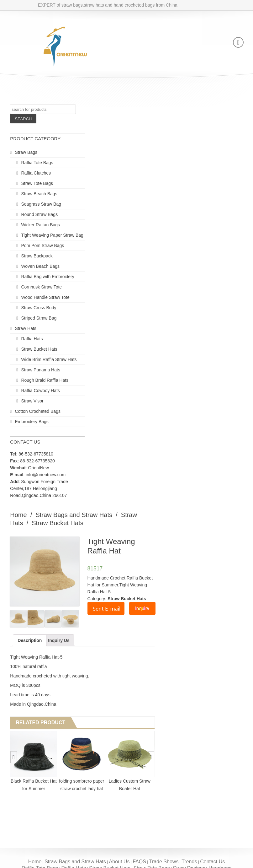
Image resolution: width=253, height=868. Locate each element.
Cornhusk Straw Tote (41, 287)
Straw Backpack (37, 256)
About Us (119, 862)
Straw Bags (26, 152)
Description (30, 640)
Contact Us (212, 862)
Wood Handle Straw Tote (45, 297)
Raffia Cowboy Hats (40, 391)
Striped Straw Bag (39, 318)
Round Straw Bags (39, 214)
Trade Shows (164, 862)
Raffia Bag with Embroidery (47, 277)
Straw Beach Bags (39, 194)
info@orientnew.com (46, 475)
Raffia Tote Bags (37, 163)
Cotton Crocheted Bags (38, 411)
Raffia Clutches (36, 173)
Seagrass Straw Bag (41, 204)
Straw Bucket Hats (39, 349)
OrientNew (39, 468)
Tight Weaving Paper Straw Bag (52, 235)
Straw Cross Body (39, 308)
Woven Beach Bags (40, 266)
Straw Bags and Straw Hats (74, 515)
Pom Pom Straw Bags (42, 245)
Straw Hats (25, 328)
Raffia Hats (32, 339)
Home (18, 515)
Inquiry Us (59, 640)
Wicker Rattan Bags (40, 225)
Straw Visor (32, 401)
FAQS (139, 862)
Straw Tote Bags (37, 183)
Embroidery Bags (32, 422)
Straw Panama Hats (41, 370)
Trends (189, 862)
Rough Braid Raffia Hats (45, 380)
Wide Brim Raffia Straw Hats (49, 359)
